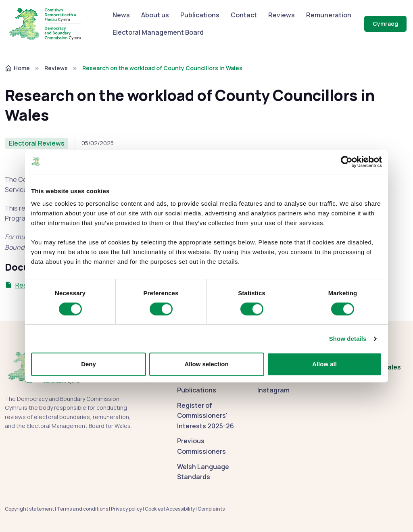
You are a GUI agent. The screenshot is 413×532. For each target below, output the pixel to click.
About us (155, 15)
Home (17, 68)
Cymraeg (385, 24)
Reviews (282, 15)
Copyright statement (29, 509)
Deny (89, 364)
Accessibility (180, 509)
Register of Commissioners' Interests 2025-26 (205, 416)
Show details (348, 339)
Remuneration (329, 15)
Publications (200, 15)
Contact (244, 15)
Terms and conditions (82, 509)
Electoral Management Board (158, 32)
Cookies (154, 509)
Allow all (324, 364)
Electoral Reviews (37, 143)
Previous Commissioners (201, 446)
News (121, 15)
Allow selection (206, 364)
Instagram (273, 390)
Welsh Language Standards (203, 472)
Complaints (211, 509)
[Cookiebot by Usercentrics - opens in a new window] (347, 162)
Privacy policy (126, 509)
